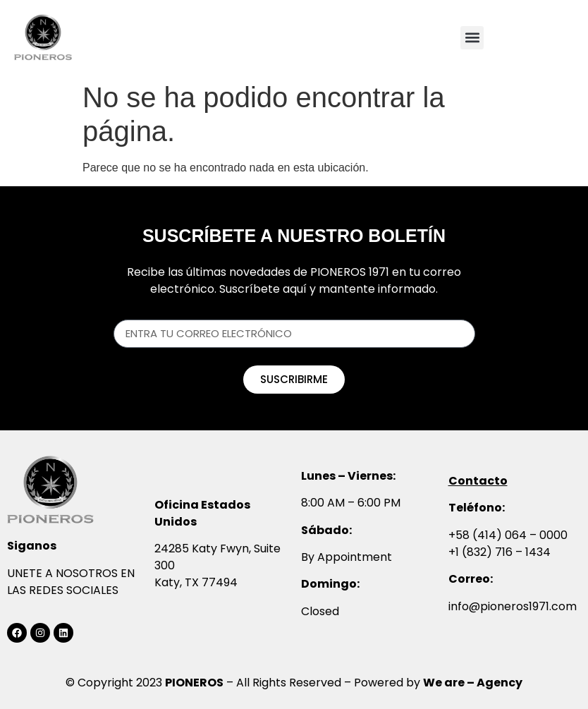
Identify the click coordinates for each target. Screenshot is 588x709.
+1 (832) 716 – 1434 (500, 552)
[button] (472, 38)
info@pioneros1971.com (513, 606)
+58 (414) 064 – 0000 (508, 535)
